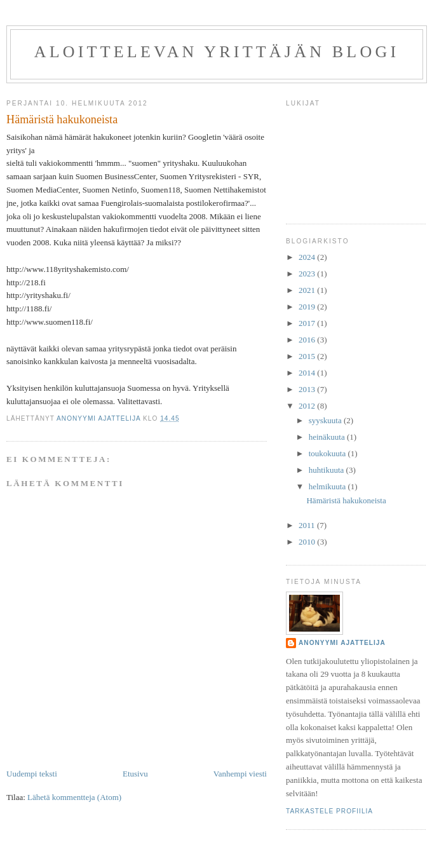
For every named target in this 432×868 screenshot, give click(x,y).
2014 (308, 373)
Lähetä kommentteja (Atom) (74, 797)
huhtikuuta (327, 470)
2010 (308, 542)
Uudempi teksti (32, 774)
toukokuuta (328, 453)
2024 (308, 257)
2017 (308, 323)
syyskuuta (326, 420)
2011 (308, 525)
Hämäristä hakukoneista (346, 500)
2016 (308, 340)
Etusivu (135, 774)
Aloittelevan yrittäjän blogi (217, 52)
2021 (308, 290)
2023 (308, 274)
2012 (308, 406)
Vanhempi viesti (240, 774)
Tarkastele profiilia (329, 811)
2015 (308, 356)
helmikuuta (328, 486)
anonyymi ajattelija (342, 643)
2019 (308, 307)
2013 (308, 389)
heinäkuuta (328, 437)
